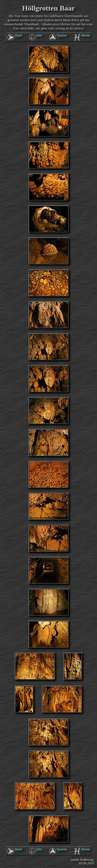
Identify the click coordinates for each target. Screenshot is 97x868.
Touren (62, 36)
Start (18, 36)
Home (85, 36)
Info (39, 36)
